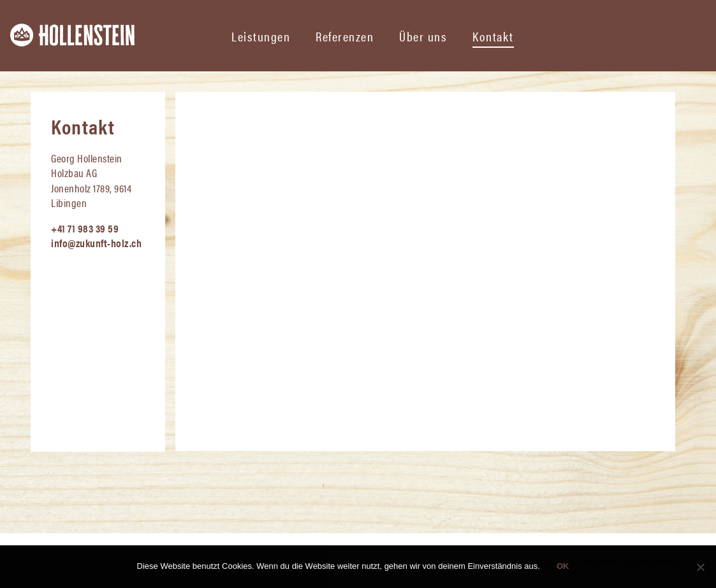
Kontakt (493, 36)
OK (563, 566)
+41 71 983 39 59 (85, 228)
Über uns (423, 36)
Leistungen (261, 36)
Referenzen (345, 36)
